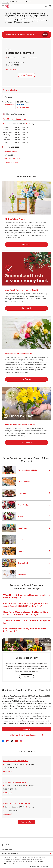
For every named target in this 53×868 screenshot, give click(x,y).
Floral (27, 517)
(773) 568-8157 (8, 104)
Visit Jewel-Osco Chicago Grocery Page (27, 735)
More (45, 35)
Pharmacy (27, 575)
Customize (29, 862)
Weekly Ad (7, 771)
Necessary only (34, 866)
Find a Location (28, 822)
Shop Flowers (27, 75)
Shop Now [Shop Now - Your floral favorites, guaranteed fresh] (33, 308)
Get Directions (11, 70)
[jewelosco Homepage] (8, 6)
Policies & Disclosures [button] (26, 854)
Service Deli (27, 563)
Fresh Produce (27, 505)
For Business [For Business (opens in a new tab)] (28, 2)
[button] (46, 6)
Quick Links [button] (26, 845)
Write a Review (23, 107)
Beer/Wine (27, 528)
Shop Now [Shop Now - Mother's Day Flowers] (33, 245)
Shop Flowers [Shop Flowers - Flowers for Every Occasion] (32, 379)
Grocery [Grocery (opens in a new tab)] (5, 2)
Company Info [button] (26, 849)
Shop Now (28, 677)
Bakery (27, 551)
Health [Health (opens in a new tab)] (12, 2)
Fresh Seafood (27, 482)
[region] (26, 862)
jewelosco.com (35, 729)
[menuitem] (11, 35)
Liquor (27, 540)
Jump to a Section (26, 90)
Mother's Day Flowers (13, 159)
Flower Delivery (10, 152)
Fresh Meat (27, 493)
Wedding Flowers (11, 162)
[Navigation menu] (3, 6)
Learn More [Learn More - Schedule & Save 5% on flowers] (32, 442)
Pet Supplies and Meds (27, 470)
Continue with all (45, 866)
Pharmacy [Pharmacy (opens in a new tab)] (19, 2)
